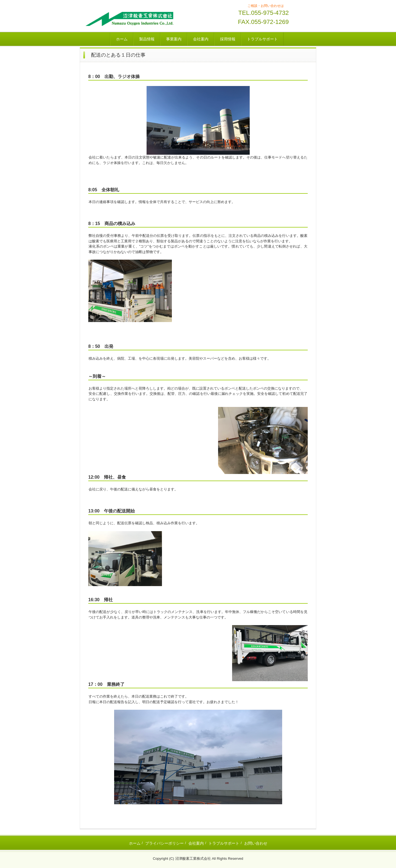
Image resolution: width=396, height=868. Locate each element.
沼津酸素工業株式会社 (129, 19)
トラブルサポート (262, 39)
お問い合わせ (256, 843)
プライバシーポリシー (164, 843)
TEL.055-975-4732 (264, 13)
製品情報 (147, 39)
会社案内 (201, 39)
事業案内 (174, 39)
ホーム (122, 39)
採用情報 (228, 39)
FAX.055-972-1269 (263, 22)
